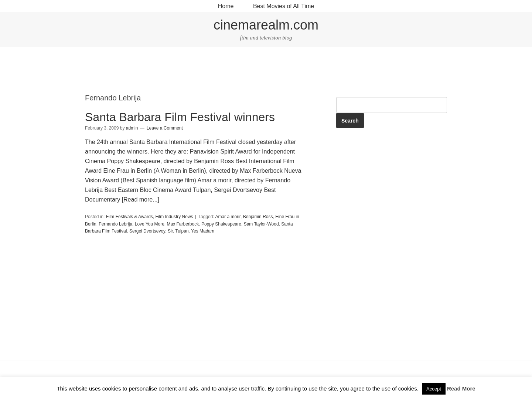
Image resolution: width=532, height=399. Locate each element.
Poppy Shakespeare (221, 224)
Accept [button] (434, 389)
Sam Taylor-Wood (261, 224)
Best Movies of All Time (284, 6)
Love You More (150, 224)
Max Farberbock (183, 224)
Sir (170, 231)
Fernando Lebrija (115, 224)
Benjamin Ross (258, 217)
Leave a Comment (165, 128)
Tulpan (182, 231)
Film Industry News (174, 217)
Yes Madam (203, 231)
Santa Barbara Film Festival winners (180, 117)
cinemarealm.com (266, 25)
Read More (461, 388)
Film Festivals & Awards (129, 217)
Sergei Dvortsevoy (147, 231)
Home (226, 6)
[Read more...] (141, 199)
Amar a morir (228, 217)
